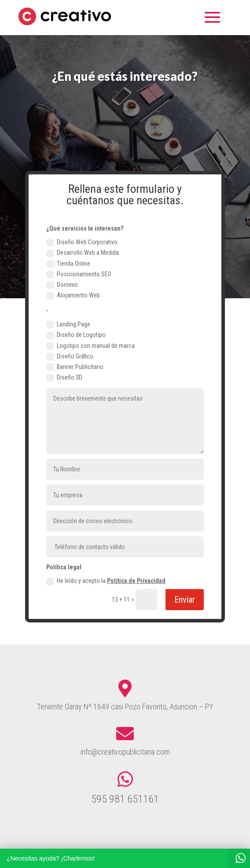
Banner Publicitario (75, 367)
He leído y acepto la (106, 581)
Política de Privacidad (136, 581)
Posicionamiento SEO (79, 275)
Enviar (185, 600)
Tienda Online (68, 264)
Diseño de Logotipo (76, 335)
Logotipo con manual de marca (90, 346)
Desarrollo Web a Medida (83, 253)
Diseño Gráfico (70, 357)
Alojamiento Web (73, 296)
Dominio (62, 285)
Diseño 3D (64, 378)
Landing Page (68, 325)
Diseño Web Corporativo (82, 242)
